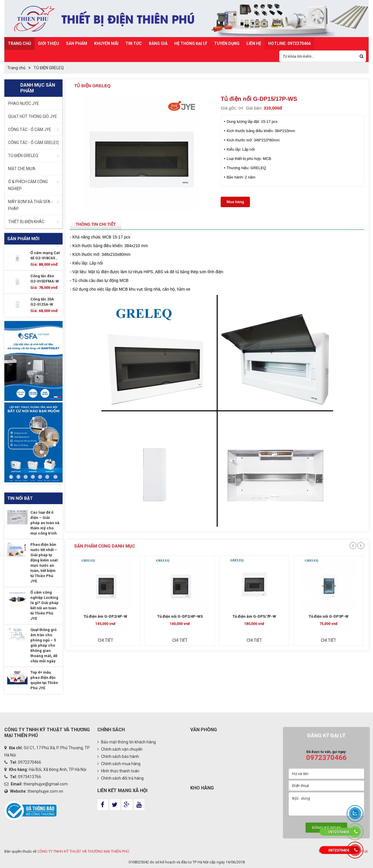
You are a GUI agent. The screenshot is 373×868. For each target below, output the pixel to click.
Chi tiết (99, 640)
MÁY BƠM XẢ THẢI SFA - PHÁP (30, 205)
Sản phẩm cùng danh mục (105, 546)
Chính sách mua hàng (119, 764)
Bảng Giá (158, 43)
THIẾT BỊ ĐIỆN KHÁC (26, 222)
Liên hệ (254, 43)
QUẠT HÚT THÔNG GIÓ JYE (33, 116)
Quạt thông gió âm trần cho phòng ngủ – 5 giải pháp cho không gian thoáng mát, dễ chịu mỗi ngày (44, 645)
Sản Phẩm (77, 43)
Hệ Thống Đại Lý (191, 43)
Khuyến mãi (106, 43)
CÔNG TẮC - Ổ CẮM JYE (30, 130)
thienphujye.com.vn (45, 791)
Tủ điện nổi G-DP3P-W (99, 616)
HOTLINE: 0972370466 (289, 43)
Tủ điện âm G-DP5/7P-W (323, 616)
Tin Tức (134, 43)
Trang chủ (19, 43)
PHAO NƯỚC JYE (24, 103)
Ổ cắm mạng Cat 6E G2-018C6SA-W (45, 256)
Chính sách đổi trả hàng (120, 778)
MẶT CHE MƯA (22, 169)
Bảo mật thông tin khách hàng (127, 742)
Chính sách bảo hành (118, 756)
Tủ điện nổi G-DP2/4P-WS (248, 616)
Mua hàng (235, 202)
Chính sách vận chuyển (120, 749)
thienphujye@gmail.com (46, 784)
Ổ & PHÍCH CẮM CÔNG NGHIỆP (28, 185)
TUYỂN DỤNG (227, 43)
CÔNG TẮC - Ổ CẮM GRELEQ (33, 143)
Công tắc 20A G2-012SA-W (42, 302)
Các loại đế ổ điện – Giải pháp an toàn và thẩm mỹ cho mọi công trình (45, 523)
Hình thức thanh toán (118, 771)
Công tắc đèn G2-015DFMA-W (45, 279)
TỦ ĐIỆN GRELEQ (49, 68)
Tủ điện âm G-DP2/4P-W (174, 616)
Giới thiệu (49, 43)
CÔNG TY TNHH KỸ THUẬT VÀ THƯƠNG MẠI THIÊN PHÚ (83, 851)
